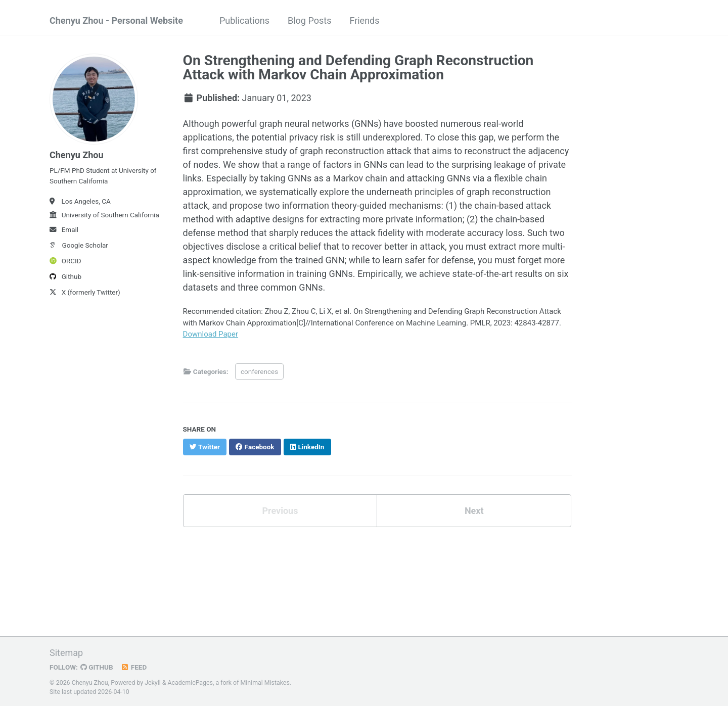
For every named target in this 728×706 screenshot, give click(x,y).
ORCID (65, 261)
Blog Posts (309, 20)
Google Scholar (79, 245)
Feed (134, 667)
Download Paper (211, 334)
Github (65, 276)
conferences (259, 371)
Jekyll (153, 683)
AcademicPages (190, 683)
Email (64, 229)
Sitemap (66, 653)
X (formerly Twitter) (85, 292)
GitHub (97, 667)
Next (474, 511)
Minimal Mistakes (265, 683)
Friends (364, 20)
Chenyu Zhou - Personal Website (116, 20)
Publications (244, 20)
